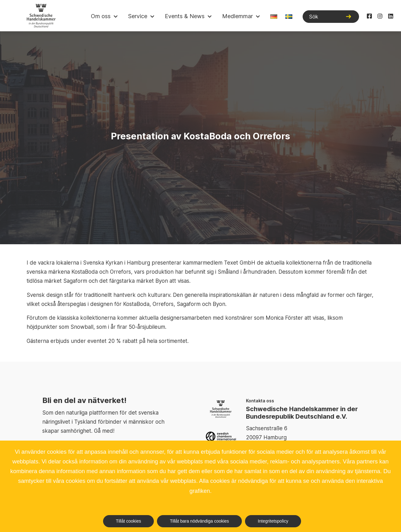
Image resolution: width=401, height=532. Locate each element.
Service (138, 16)
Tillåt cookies (128, 521)
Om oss (101, 16)
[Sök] (331, 17)
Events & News (185, 16)
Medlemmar (237, 16)
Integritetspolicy (273, 521)
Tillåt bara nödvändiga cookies (199, 521)
